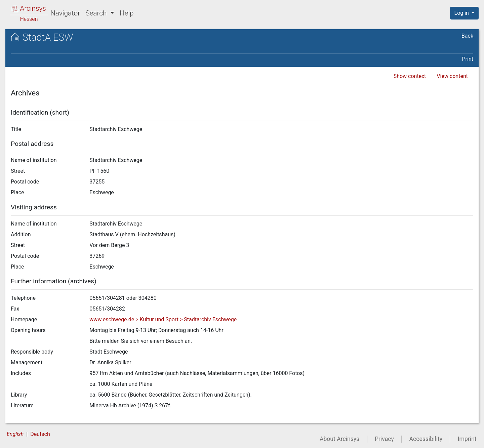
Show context (410, 76)
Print (468, 59)
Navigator (65, 13)
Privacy (384, 439)
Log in (462, 13)
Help (127, 13)
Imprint (467, 439)
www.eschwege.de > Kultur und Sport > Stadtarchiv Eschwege (163, 319)
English (15, 434)
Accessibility (426, 439)
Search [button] (97, 13)
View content (452, 76)
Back (467, 36)
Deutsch (40, 434)
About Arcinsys (339, 439)
